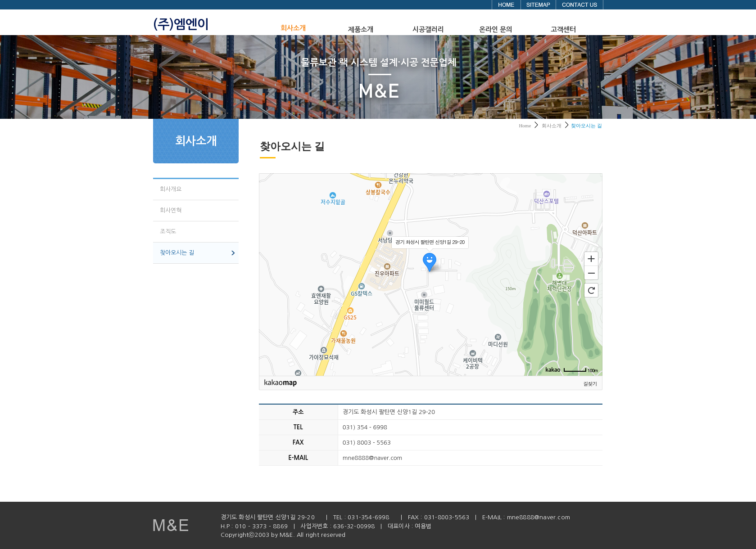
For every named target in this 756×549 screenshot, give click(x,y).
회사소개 (293, 28)
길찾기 (590, 384)
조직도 (168, 232)
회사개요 (171, 189)
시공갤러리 (428, 29)
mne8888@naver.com (539, 517)
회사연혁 (171, 210)
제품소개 (361, 29)
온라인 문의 (496, 29)
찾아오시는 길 (177, 253)
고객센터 (563, 29)
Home (525, 126)
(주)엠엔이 (181, 24)
